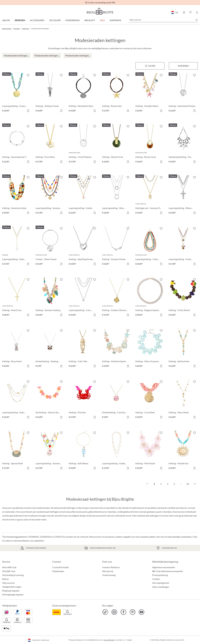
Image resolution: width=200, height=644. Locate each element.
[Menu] (150, 66)
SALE (102, 20)
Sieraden (20, 20)
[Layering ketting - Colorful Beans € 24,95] (150, 247)
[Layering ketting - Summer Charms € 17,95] (50, 451)
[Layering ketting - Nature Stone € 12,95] (17, 400)
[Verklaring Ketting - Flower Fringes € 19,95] (183, 144)
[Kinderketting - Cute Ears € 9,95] (117, 400)
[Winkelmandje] (197, 12)
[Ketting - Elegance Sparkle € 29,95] (150, 298)
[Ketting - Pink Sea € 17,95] (83, 400)
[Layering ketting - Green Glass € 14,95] (17, 93)
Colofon (156, 579)
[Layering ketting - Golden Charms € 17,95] (117, 451)
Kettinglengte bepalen (13, 594)
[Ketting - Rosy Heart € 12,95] (17, 349)
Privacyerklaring (160, 575)
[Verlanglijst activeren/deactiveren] (28, 75)
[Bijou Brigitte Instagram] (114, 612)
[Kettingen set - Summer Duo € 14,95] (150, 195)
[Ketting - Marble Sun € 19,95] (183, 451)
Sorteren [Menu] (183, 66)
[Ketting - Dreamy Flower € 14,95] (117, 247)
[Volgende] (194, 484)
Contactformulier (61, 567)
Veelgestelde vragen (12, 587)
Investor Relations (111, 567)
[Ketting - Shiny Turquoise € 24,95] (150, 349)
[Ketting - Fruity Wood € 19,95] (183, 298)
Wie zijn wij (108, 571)
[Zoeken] (197, 20)
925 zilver (55, 20)
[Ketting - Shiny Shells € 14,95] (183, 400)
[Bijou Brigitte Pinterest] (132, 612)
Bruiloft (90, 20)
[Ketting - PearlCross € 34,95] (17, 298)
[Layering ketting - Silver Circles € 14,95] (117, 195)
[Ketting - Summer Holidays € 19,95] (50, 298)
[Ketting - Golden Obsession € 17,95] (117, 298)
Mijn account (8, 583)
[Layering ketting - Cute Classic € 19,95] (83, 298)
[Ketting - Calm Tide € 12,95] (83, 349)
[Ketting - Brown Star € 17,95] (117, 93)
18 (188, 484)
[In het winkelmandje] (28, 111)
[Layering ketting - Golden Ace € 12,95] (83, 195)
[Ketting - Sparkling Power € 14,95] (83, 247)
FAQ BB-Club (9, 571)
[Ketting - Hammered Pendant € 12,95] (183, 93)
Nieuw (6, 20)
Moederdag (73, 20)
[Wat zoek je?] (163, 20)
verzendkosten (109, 640)
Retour (6, 579)
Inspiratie (115, 20)
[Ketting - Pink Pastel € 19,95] (150, 451)
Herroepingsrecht (161, 583)
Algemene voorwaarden (164, 567)
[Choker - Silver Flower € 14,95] (50, 247)
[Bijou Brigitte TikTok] (105, 612)
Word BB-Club (9, 567)
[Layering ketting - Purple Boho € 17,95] (183, 247)
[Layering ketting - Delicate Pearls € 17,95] (17, 247)
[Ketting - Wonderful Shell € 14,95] (83, 93)
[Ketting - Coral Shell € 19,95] (150, 400)
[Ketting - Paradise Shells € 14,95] (150, 93)
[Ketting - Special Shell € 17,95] (17, 451)
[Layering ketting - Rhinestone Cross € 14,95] (183, 195)
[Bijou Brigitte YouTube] (141, 612)
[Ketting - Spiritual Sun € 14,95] (183, 349)
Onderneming (109, 575)
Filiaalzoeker (58, 571)
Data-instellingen (161, 587)
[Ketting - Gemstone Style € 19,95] (17, 195)
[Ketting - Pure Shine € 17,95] (50, 144)
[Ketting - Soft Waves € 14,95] (83, 451)
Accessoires (37, 20)
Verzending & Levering (13, 575)
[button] (184, 12)
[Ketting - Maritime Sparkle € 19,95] (117, 349)
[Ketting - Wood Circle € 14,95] (117, 144)
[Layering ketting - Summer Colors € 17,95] (50, 195)
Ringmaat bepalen (11, 591)
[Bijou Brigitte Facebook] (123, 612)
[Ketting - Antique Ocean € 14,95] (50, 93)
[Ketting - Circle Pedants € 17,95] (83, 144)
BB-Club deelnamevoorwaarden (168, 571)
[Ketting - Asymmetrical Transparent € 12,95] (17, 144)
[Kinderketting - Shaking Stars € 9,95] (50, 349)
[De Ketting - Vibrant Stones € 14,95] (50, 400)
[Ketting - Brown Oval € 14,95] (150, 144)
